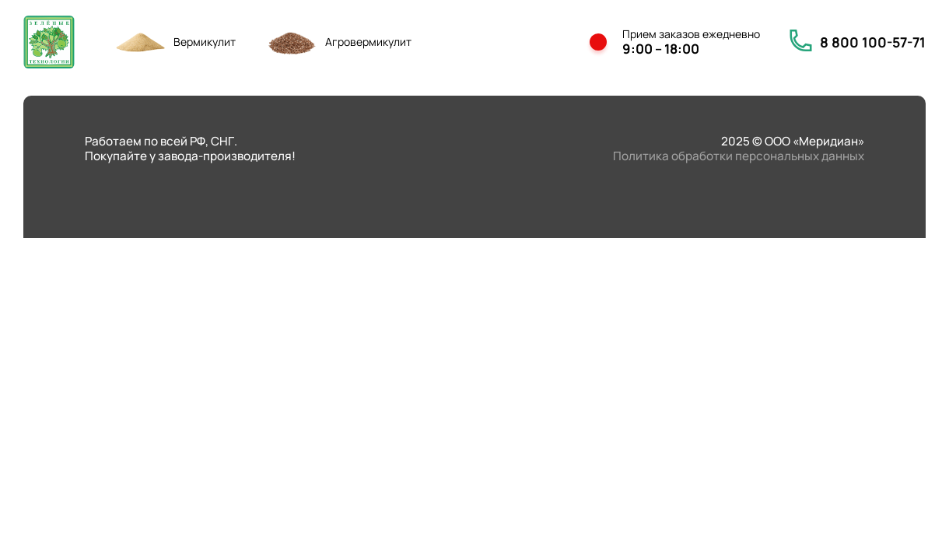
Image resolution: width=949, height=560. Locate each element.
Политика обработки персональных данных (739, 156)
